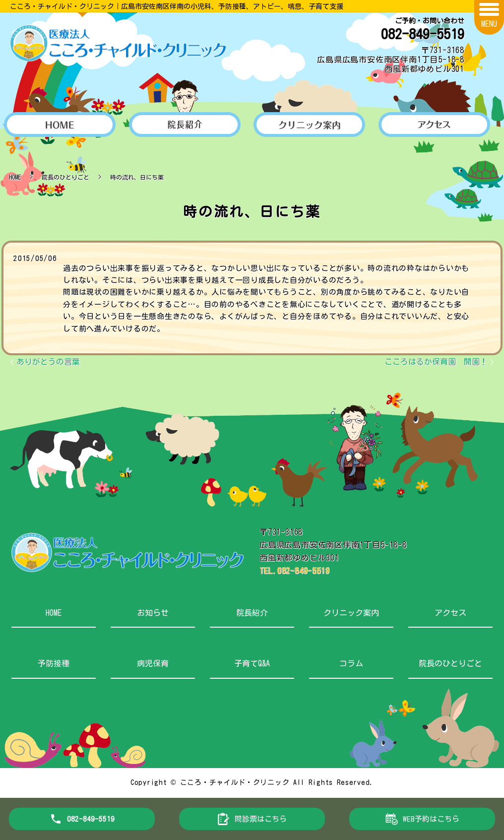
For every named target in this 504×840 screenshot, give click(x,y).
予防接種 (54, 663)
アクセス (450, 613)
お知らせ (153, 613)
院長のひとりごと (65, 177)
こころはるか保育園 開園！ (436, 362)
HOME (15, 177)
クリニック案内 (351, 613)
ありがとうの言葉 (48, 362)
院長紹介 (252, 613)
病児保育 (153, 663)
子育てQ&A (252, 663)
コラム (351, 663)
